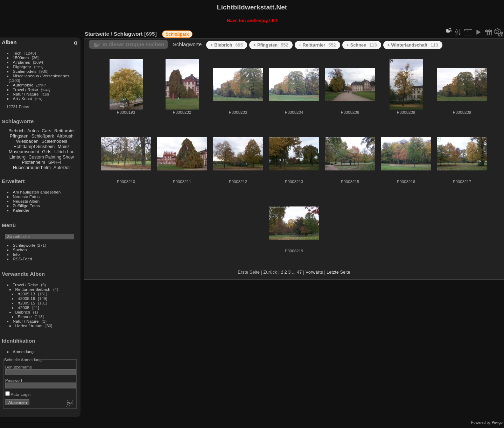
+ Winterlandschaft (413, 45)
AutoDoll (62, 167)
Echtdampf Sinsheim (34, 146)
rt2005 (24, 307)
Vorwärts (314, 272)
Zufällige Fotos (26, 206)
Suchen (20, 250)
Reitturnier (65, 131)
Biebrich (16, 131)
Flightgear (22, 67)
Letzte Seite (338, 272)
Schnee (25, 317)
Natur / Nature (26, 94)
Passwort (14, 380)
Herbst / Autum (29, 326)
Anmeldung (23, 352)
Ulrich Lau (64, 152)
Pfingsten (19, 136)
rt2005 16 (27, 298)
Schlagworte (24, 245)
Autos (33, 131)
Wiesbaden (27, 141)
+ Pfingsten (271, 45)
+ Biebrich (227, 45)
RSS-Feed (23, 259)
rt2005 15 (27, 303)
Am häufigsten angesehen (37, 192)
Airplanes (22, 62)
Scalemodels (25, 71)
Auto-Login (18, 394)
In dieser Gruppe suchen (133, 44)
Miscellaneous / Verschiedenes (41, 76)
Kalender (21, 210)
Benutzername (19, 367)
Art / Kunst (23, 99)
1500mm (21, 58)
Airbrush (65, 136)
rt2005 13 (27, 294)
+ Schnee (362, 45)
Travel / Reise (26, 89)
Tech (17, 53)
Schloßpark (43, 136)
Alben (9, 42)
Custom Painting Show (51, 157)
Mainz (64, 146)
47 (299, 272)
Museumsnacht (24, 152)
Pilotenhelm (33, 162)
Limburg (17, 157)
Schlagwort (128, 34)
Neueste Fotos (26, 197)
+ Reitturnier (317, 45)
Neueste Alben (26, 201)
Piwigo (497, 422)
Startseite (97, 34)
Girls (47, 152)
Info (16, 254)
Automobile (23, 85)
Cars (46, 131)
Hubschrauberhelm (32, 167)
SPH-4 (55, 162)
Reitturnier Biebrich (33, 289)
